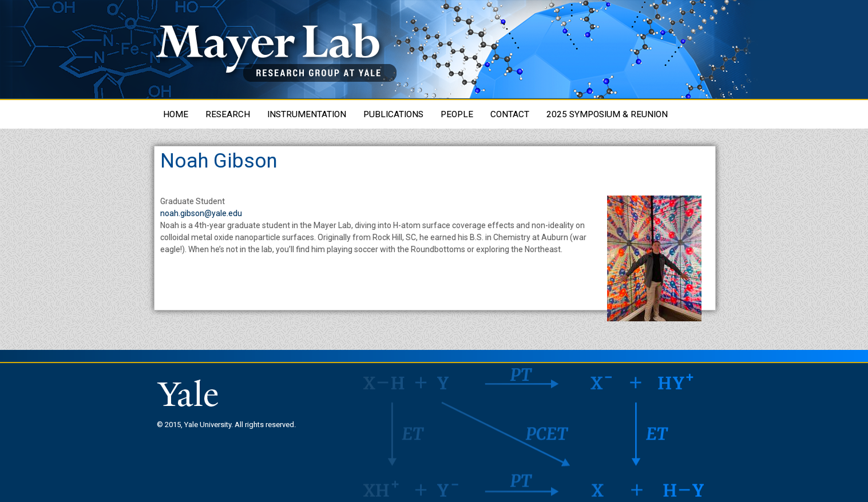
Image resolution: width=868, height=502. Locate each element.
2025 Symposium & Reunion (607, 114)
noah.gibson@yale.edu (201, 213)
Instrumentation (307, 114)
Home (176, 114)
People (457, 114)
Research (228, 114)
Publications (393, 114)
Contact (510, 114)
